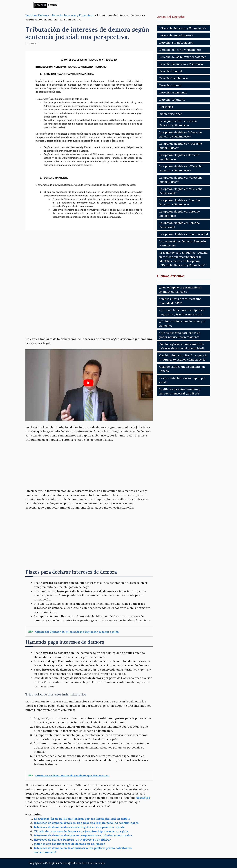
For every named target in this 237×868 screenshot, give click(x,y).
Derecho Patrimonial (173, 92)
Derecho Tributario (172, 100)
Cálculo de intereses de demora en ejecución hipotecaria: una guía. (81, 831)
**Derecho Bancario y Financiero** (183, 28)
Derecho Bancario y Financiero (73, 15)
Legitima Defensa (37, 15)
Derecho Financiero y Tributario (181, 64)
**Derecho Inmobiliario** (176, 35)
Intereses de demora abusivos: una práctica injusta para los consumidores (86, 823)
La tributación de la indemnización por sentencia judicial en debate (82, 819)
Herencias (166, 107)
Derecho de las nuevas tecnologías (183, 57)
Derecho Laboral (170, 85)
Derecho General (171, 71)
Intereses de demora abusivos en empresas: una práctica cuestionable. (83, 835)
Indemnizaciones (171, 114)
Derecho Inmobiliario (174, 78)
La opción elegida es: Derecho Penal (184, 234)
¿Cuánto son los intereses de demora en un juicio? (69, 844)
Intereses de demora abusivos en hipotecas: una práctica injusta (79, 827)
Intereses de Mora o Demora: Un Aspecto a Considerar (72, 840)
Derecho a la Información (176, 43)
